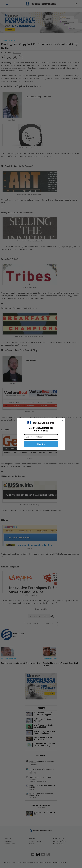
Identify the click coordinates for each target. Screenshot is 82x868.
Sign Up (41, 444)
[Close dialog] (63, 421)
